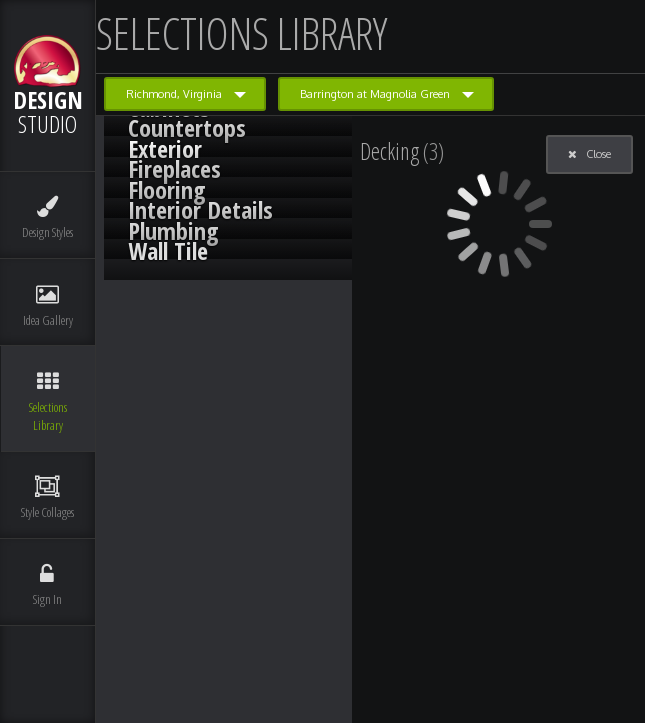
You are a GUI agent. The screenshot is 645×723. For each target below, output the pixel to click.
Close (589, 154)
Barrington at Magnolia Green (375, 94)
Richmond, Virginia (174, 94)
